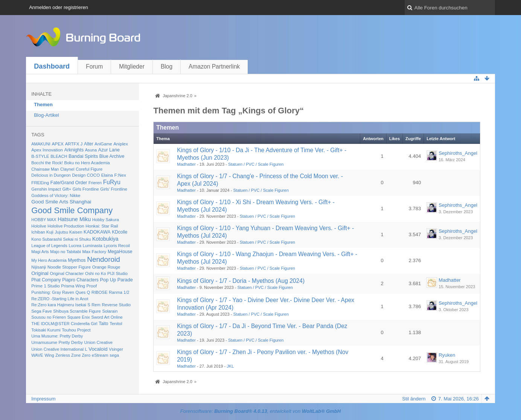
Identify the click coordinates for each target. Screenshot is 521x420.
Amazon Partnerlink (214, 66)
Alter (89, 144)
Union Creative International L (59, 349)
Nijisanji (39, 267)
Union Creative (98, 342)
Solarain (110, 311)
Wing (49, 355)
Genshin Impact (46, 189)
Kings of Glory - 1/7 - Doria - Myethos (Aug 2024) (241, 281)
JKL (230, 366)
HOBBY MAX (44, 220)
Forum (94, 66)
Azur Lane (109, 150)
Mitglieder (132, 66)
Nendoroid (104, 259)
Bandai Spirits (83, 156)
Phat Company (46, 280)
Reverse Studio (116, 305)
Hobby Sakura (106, 220)
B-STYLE (40, 156)
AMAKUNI (41, 144)
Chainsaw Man (45, 169)
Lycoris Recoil (117, 246)
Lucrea (75, 246)
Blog (167, 66)
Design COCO (86, 175)
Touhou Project (76, 330)
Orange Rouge (106, 267)
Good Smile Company (72, 210)
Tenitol (116, 324)
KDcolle (120, 232)
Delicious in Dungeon (51, 175)
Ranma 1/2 (119, 292)
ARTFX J (74, 144)
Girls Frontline (86, 189)
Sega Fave (42, 311)
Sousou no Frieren (49, 317)
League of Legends (49, 246)
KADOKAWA (97, 232)
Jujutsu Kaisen (68, 232)
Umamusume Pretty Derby (57, 342)
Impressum (43, 399)
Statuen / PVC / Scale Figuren (256, 164)
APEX (58, 144)
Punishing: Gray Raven (53, 292)
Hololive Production (66, 226)
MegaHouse (120, 252)
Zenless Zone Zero (73, 355)
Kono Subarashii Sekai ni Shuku (61, 239)
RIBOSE (100, 292)
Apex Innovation (47, 150)
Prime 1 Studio (45, 286)
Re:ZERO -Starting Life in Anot (60, 299)
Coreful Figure (89, 169)
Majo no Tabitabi (66, 252)
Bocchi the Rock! (47, 163)
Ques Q (83, 292)
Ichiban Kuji (42, 232)
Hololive (39, 226)
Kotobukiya (105, 239)
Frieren (95, 183)
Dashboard (52, 66)
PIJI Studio (117, 273)
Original (40, 273)
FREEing (40, 183)
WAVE (37, 355)
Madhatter (186, 164)
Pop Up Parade (117, 280)
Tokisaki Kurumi (46, 330)
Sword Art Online (107, 317)
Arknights (74, 150)
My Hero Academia (49, 260)
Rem (96, 305)
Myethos (77, 260)
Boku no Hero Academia (87, 163)
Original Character (67, 273)
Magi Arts (40, 252)
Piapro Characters (80, 280)
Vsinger (116, 349)
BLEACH (59, 156)
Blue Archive (112, 156)
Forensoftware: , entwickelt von (260, 411)
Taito (103, 324)
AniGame (103, 144)
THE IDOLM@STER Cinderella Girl (64, 324)
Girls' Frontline (114, 189)
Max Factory (94, 251)
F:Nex (120, 175)
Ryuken (447, 355)
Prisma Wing (73, 286)
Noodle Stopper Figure (69, 267)
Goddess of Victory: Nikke (56, 195)
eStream (100, 355)
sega (114, 355)
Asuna (91, 150)
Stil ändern (414, 399)
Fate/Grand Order (69, 183)
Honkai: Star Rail (102, 226)
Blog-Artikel (46, 115)
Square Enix (79, 317)
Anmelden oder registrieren (59, 7)
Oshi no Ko (96, 273)
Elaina (107, 175)
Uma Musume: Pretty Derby (57, 336)
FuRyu (112, 182)
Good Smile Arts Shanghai (61, 202)
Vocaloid (98, 349)
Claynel (67, 169)
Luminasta (93, 246)
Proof (92, 286)
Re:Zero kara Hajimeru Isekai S (61, 305)
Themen (43, 105)
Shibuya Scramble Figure (77, 311)
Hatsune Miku (74, 219)
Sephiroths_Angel (458, 153)
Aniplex (121, 144)
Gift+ (67, 189)
